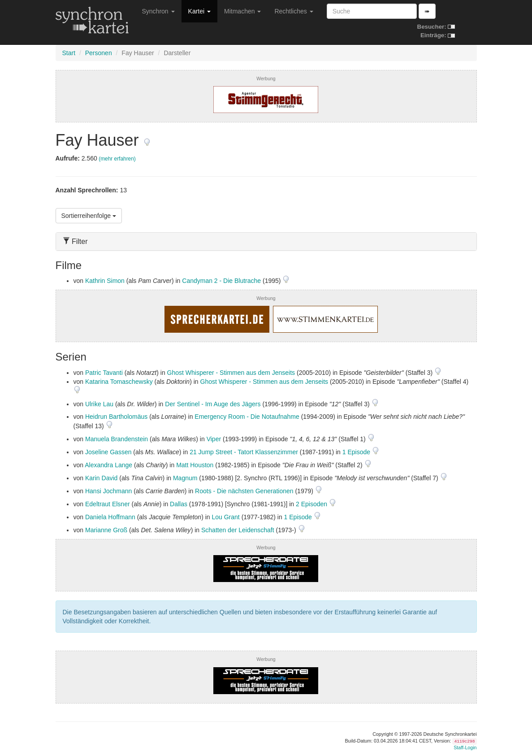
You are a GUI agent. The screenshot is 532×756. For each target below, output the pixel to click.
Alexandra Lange (108, 465)
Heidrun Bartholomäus (116, 417)
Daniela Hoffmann (110, 517)
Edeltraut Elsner (108, 504)
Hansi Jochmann (108, 491)
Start (69, 53)
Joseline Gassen (108, 452)
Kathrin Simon (105, 281)
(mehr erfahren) (117, 159)
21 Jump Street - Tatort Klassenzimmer (244, 452)
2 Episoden (312, 504)
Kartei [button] (199, 11)
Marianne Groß (106, 530)
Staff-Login (465, 747)
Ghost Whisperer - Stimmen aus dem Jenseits (231, 373)
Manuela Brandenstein (117, 439)
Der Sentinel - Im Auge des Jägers (213, 404)
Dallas (179, 504)
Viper (214, 439)
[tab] (266, 241)
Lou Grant (225, 517)
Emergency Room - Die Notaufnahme (247, 417)
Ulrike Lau (99, 404)
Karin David (101, 478)
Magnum (185, 478)
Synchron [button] (158, 11)
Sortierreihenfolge (89, 216)
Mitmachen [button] (242, 11)
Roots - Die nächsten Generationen (244, 491)
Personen (99, 53)
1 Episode (357, 452)
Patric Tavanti (104, 373)
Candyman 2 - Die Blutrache (221, 281)
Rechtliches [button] (294, 11)
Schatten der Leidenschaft (238, 530)
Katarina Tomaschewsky (119, 382)
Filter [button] (75, 241)
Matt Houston (195, 465)
